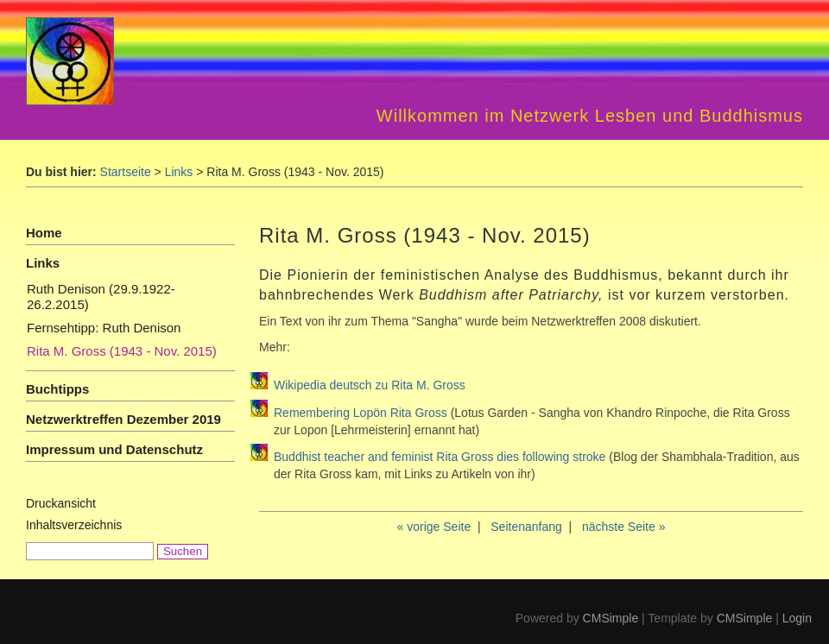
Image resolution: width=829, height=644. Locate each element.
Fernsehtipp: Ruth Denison (104, 328)
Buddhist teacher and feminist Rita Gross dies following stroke (441, 457)
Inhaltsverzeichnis (74, 525)
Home (44, 233)
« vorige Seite (434, 527)
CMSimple (611, 618)
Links (179, 172)
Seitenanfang (526, 527)
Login (797, 618)
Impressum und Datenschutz (114, 449)
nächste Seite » (624, 527)
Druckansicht (61, 503)
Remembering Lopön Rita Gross (361, 413)
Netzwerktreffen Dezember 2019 (123, 419)
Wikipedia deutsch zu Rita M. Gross (370, 385)
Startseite (126, 172)
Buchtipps (57, 389)
